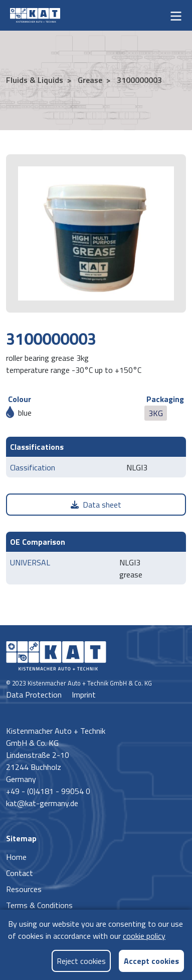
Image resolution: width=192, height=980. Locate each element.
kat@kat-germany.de (42, 803)
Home (16, 857)
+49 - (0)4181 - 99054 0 (48, 791)
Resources (24, 889)
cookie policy (144, 936)
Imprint (84, 695)
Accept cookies (151, 961)
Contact (20, 873)
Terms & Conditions (39, 905)
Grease (89, 80)
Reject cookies (81, 961)
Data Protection (35, 695)
